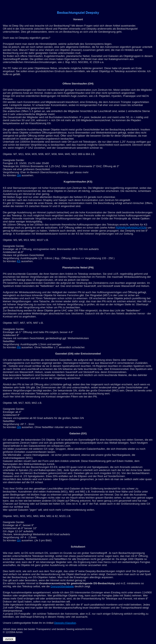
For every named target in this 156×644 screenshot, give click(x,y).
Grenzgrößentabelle (62, 586)
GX (19, 540)
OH (19, 175)
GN (19, 427)
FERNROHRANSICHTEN (131, 228)
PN (19, 347)
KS (19, 261)
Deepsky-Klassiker (65, 623)
